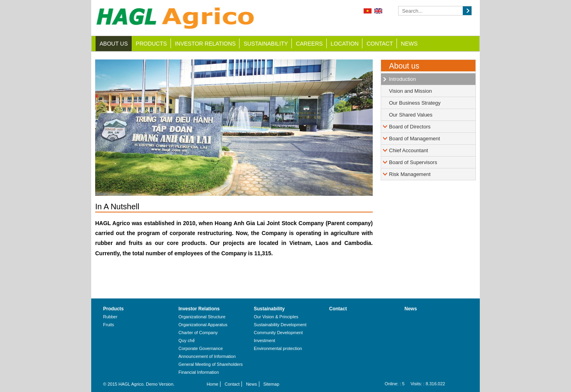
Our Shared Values (411, 115)
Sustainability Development (280, 325)
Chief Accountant (408, 150)
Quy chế (187, 340)
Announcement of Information (207, 356)
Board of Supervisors (413, 162)
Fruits (109, 325)
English (378, 11)
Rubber (110, 317)
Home (212, 384)
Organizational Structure (202, 317)
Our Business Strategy (415, 103)
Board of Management (415, 139)
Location (345, 44)
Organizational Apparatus (203, 325)
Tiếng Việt (368, 11)
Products (151, 44)
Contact (380, 44)
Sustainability (266, 44)
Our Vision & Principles (276, 317)
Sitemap (271, 384)
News (409, 44)
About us (114, 44)
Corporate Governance (201, 348)
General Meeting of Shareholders (211, 364)
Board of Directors (410, 127)
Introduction (402, 79)
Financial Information (199, 372)
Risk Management (410, 174)
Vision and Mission (410, 91)
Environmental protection (278, 348)
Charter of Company (198, 333)
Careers (309, 44)
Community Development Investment (278, 337)
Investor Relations (205, 44)
